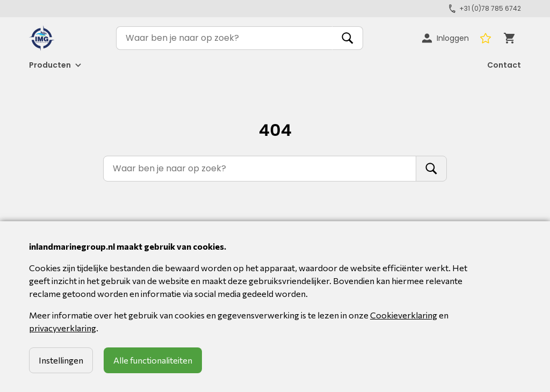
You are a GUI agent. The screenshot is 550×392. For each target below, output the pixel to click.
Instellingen (61, 360)
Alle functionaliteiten (153, 360)
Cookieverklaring (404, 315)
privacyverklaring (63, 328)
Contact (504, 65)
